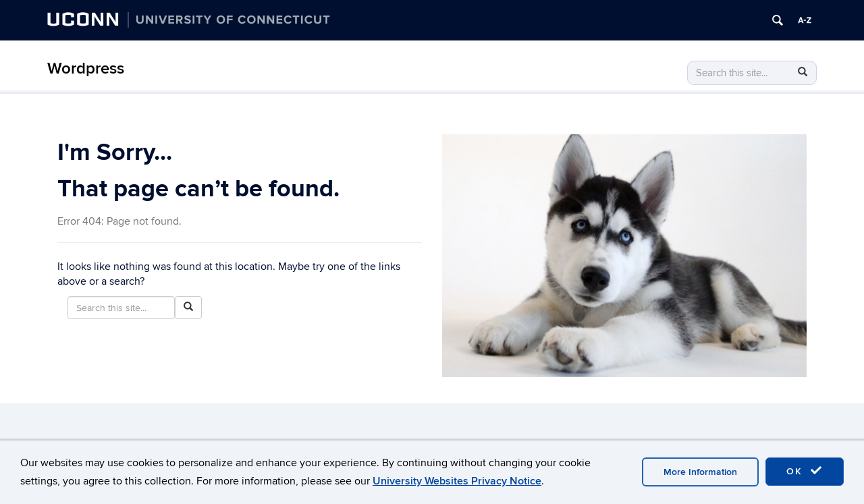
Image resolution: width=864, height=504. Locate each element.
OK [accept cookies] (805, 471)
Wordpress (86, 68)
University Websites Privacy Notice (457, 481)
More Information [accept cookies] (700, 472)
